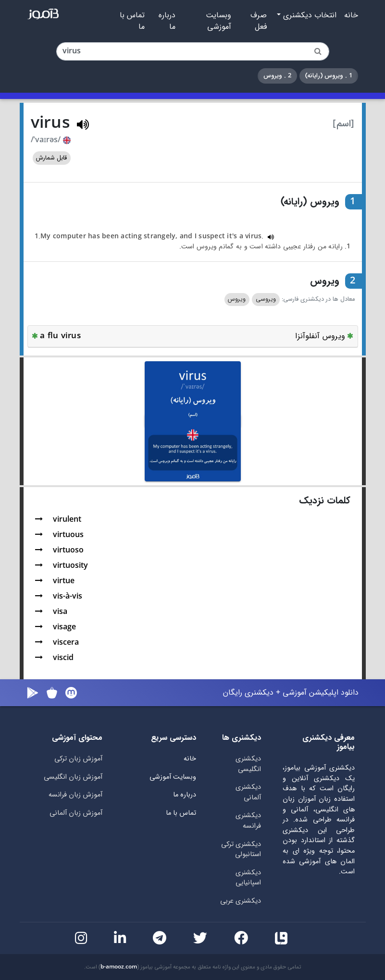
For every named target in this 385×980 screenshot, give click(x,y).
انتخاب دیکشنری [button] (309, 15)
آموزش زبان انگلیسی (73, 777)
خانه (351, 15)
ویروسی (266, 299)
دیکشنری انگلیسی (248, 764)
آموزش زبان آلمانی (76, 813)
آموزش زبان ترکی (78, 759)
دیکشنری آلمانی (248, 792)
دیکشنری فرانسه (248, 821)
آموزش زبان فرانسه (75, 795)
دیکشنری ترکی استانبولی (241, 850)
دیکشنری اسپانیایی (248, 878)
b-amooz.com (119, 967)
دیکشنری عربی (241, 901)
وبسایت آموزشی (218, 21)
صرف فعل (259, 21)
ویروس (237, 299)
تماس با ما (132, 21)
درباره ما (167, 21)
